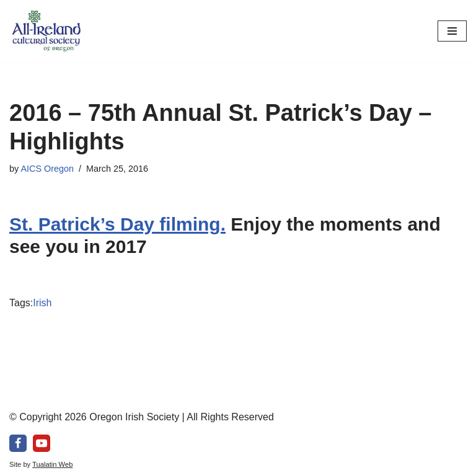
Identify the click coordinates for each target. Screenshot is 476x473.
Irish (42, 303)
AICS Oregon (47, 169)
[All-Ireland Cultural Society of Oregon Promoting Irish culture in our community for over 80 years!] (46, 31)
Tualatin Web (52, 464)
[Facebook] (18, 443)
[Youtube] (42, 443)
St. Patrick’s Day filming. (117, 224)
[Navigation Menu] (452, 31)
